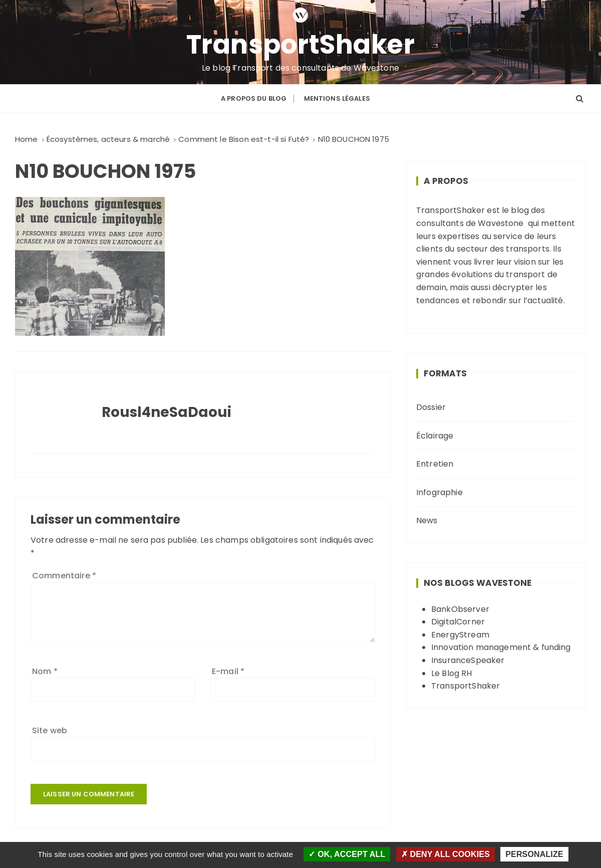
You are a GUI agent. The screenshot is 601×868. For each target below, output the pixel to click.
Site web (50, 730)
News (427, 520)
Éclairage (435, 436)
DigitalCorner (458, 622)
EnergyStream (460, 635)
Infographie (439, 492)
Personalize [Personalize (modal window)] (534, 854)
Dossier (431, 407)
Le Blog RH (452, 673)
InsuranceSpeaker (468, 660)
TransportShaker (301, 45)
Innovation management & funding (501, 647)
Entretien (435, 464)
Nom (45, 671)
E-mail (228, 671)
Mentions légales (337, 98)
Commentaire (64, 576)
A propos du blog (254, 98)
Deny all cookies (445, 854)
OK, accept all (347, 854)
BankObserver (460, 609)
